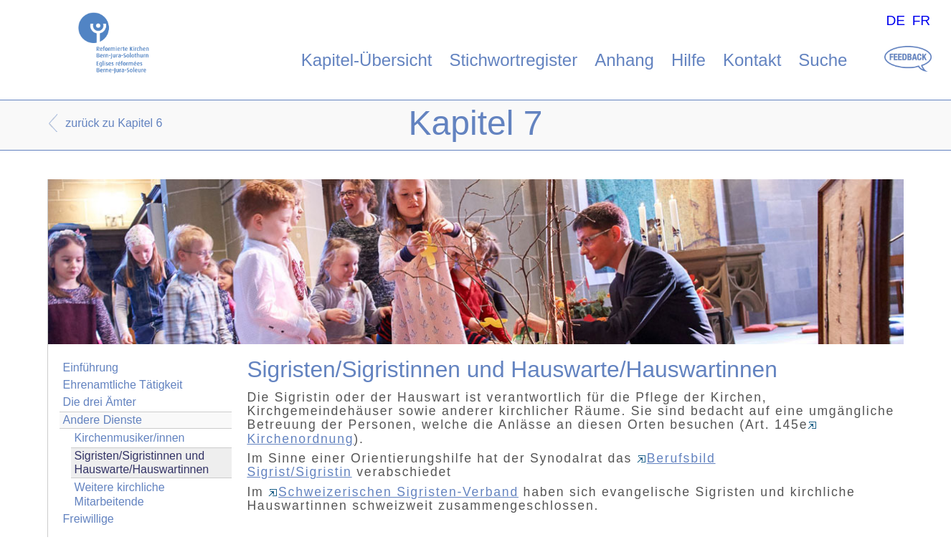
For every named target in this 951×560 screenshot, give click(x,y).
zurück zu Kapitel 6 (114, 123)
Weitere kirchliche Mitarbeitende (120, 494)
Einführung (91, 367)
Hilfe (689, 60)
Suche (823, 60)
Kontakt (752, 60)
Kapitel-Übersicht (367, 60)
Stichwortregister (513, 60)
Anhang (624, 60)
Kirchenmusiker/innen (130, 438)
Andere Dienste (103, 420)
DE (895, 20)
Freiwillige (89, 519)
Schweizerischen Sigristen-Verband (393, 492)
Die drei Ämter (100, 402)
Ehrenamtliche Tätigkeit (123, 385)
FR (922, 20)
